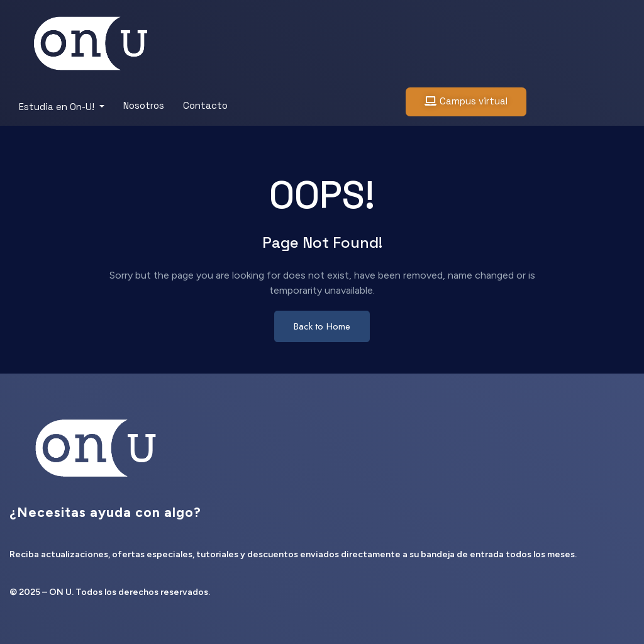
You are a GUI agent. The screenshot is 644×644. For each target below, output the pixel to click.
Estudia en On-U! (58, 107)
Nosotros (144, 105)
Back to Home (322, 326)
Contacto (205, 105)
